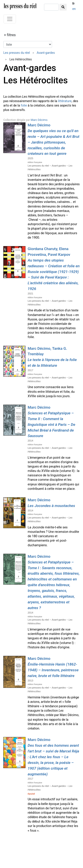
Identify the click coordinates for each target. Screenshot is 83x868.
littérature (65, 101)
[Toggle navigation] (10, 19)
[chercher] (51, 7)
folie (24, 106)
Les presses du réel (17, 53)
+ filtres (10, 35)
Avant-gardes (46, 53)
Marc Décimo (39, 120)
